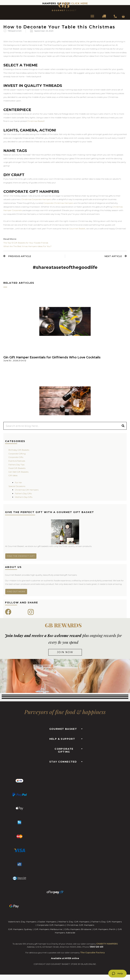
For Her (18, 482)
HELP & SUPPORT (62, 739)
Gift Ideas (13, 475)
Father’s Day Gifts (23, 493)
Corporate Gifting (17, 454)
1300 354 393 (115, 17)
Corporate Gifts (16, 457)
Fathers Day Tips (16, 465)
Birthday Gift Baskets (19, 450)
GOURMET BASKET (63, 729)
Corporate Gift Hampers (51, 925)
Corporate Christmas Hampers (58, 203)
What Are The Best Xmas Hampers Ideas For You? (27, 246)
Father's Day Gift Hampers (107, 922)
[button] (65, 728)
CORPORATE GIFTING (64, 750)
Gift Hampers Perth (104, 929)
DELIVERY (104, 17)
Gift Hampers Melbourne (48, 929)
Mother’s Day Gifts (24, 497)
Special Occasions (17, 486)
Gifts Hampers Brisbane (78, 929)
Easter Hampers (47, 922)
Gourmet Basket (77, 229)
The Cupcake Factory (92, 953)
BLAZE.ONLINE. (89, 964)
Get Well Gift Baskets (18, 472)
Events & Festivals (17, 461)
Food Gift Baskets (17, 468)
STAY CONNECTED (63, 762)
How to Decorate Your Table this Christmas (59, 27)
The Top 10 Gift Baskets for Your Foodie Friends (26, 243)
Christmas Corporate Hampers (36, 199)
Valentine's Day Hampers (22, 922)
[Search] (123, 426)
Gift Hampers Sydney (20, 929)
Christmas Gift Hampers (27, 490)
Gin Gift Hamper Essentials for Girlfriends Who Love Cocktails (52, 357)
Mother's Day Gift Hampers (74, 922)
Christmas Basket (36, 121)
